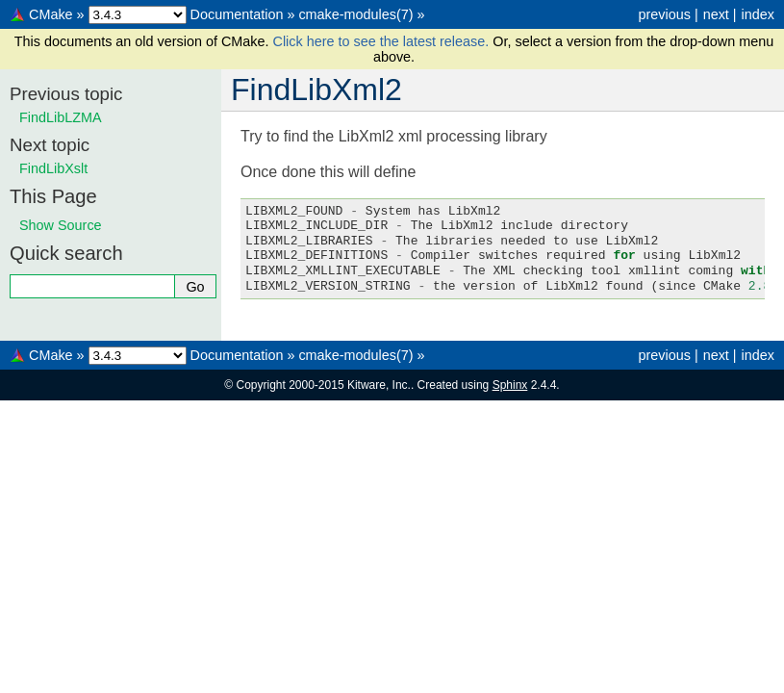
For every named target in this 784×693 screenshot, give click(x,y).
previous (664, 14)
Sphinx (510, 385)
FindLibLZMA (61, 117)
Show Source (61, 225)
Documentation (237, 14)
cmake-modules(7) (355, 14)
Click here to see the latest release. (383, 41)
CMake (51, 14)
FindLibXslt (53, 168)
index (758, 14)
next (716, 14)
